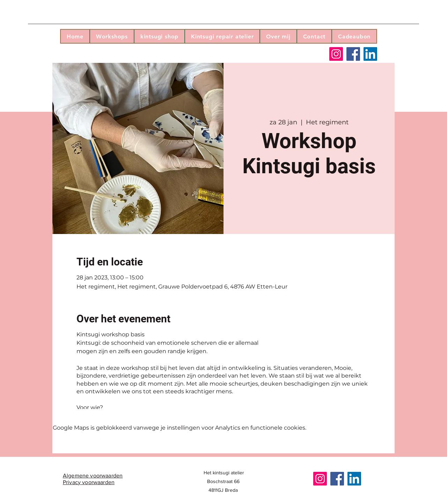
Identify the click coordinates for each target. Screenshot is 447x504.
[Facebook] (353, 54)
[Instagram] (336, 54)
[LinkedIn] (370, 54)
